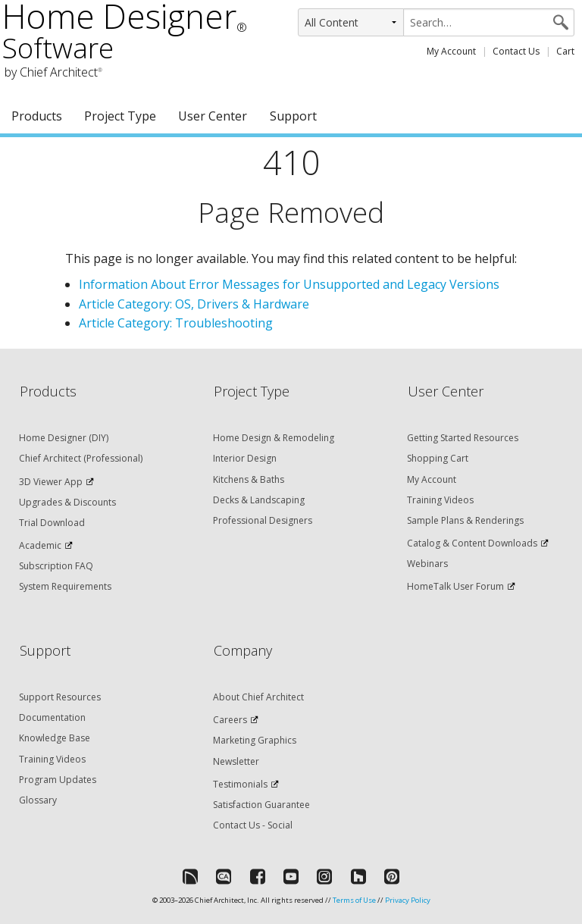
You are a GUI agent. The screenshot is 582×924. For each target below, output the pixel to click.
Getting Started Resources (463, 438)
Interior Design (245, 458)
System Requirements (65, 586)
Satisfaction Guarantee (261, 805)
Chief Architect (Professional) (81, 458)
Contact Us (516, 51)
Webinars (427, 564)
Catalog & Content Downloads (472, 543)
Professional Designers (263, 520)
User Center (213, 116)
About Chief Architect (258, 697)
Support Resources (60, 697)
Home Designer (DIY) (64, 438)
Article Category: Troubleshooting (176, 323)
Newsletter (236, 761)
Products (37, 116)
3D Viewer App (51, 482)
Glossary (38, 800)
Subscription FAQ (56, 566)
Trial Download (52, 523)
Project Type (120, 116)
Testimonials (240, 784)
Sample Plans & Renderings (465, 520)
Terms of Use (354, 900)
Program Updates (58, 780)
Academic (40, 545)
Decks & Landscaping (259, 500)
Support (293, 116)
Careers (230, 720)
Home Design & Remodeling (274, 438)
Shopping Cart (438, 458)
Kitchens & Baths (249, 479)
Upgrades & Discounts (67, 502)
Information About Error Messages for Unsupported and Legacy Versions (289, 284)
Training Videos (440, 500)
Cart (565, 51)
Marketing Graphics (255, 740)
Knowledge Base (55, 738)
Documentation (52, 717)
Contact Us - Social (253, 825)
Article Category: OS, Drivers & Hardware (194, 304)
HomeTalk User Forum (455, 586)
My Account (451, 51)
